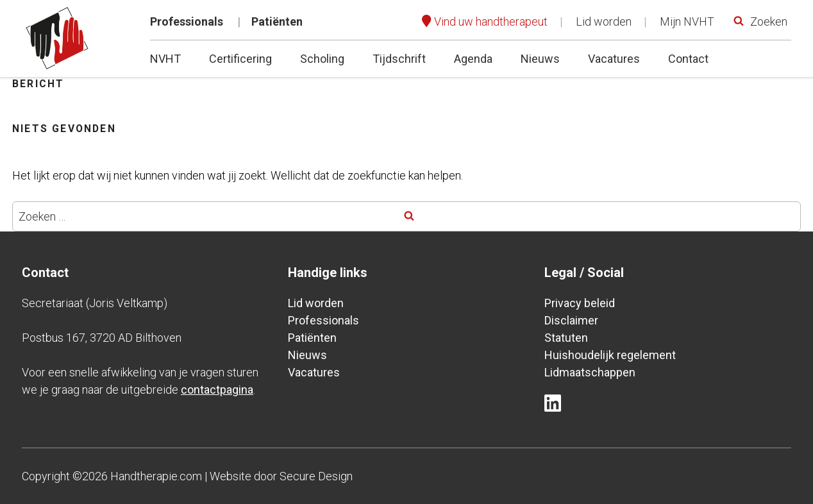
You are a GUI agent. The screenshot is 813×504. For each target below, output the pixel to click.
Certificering (240, 59)
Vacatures (614, 59)
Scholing (322, 59)
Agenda (473, 59)
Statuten (566, 338)
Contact (688, 59)
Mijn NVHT (687, 21)
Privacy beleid (580, 303)
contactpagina (217, 390)
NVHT (165, 59)
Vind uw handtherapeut (491, 21)
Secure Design (316, 476)
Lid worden (604, 21)
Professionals (187, 21)
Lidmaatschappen (590, 372)
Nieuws (540, 59)
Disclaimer (571, 320)
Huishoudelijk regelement (610, 355)
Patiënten (277, 21)
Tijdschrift (399, 59)
